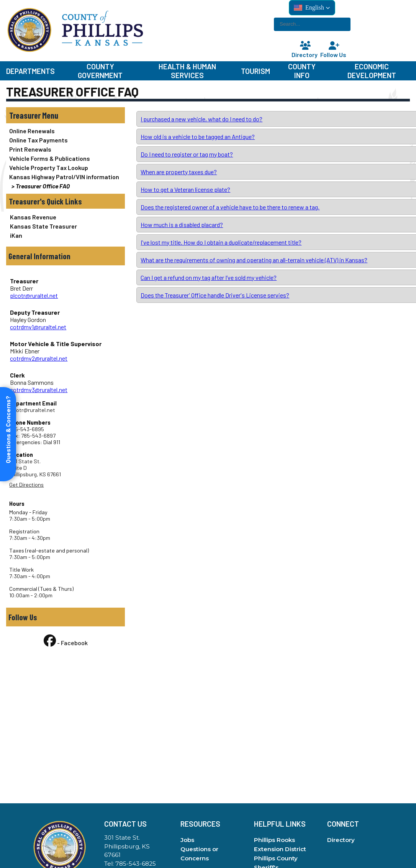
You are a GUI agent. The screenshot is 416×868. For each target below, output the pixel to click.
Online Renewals (32, 131)
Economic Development (372, 71)
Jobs (187, 840)
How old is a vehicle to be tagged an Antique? (198, 136)
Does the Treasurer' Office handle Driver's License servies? (215, 295)
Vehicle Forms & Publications (50, 158)
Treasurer (25, 115)
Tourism (255, 71)
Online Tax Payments (38, 140)
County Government (100, 71)
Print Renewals (30, 149)
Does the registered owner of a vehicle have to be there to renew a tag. (230, 207)
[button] (312, 8)
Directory (305, 50)
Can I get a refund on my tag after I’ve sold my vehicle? (209, 277)
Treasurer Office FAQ (43, 186)
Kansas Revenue (33, 217)
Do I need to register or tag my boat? (187, 154)
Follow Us (334, 50)
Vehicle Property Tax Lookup (49, 168)
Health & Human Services (187, 71)
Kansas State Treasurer (43, 226)
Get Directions (26, 485)
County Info (302, 71)
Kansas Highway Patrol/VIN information (64, 177)
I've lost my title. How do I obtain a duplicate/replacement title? (221, 242)
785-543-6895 (27, 429)
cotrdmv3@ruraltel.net (39, 390)
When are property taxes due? (179, 172)
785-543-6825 (136, 864)
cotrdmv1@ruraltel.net (38, 327)
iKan (16, 235)
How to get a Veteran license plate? (185, 189)
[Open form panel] (8, 434)
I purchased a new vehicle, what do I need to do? (201, 119)
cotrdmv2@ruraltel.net (39, 358)
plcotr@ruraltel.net (34, 295)
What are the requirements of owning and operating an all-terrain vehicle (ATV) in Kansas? (254, 260)
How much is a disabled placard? (182, 225)
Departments (30, 71)
